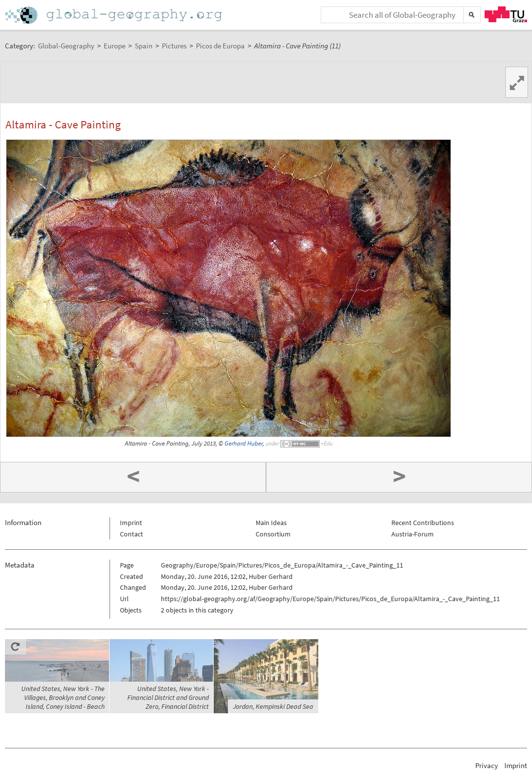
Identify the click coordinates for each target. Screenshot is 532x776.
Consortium (273, 534)
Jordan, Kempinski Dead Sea (273, 706)
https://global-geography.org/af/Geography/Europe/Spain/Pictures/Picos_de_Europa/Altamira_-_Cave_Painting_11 (330, 599)
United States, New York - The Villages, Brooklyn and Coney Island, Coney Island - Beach (63, 697)
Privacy (487, 765)
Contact (132, 534)
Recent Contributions (423, 523)
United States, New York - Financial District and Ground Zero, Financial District (168, 697)
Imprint (131, 523)
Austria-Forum (413, 534)
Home (114, 15)
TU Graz (506, 14)
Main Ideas (271, 523)
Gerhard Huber (244, 443)
